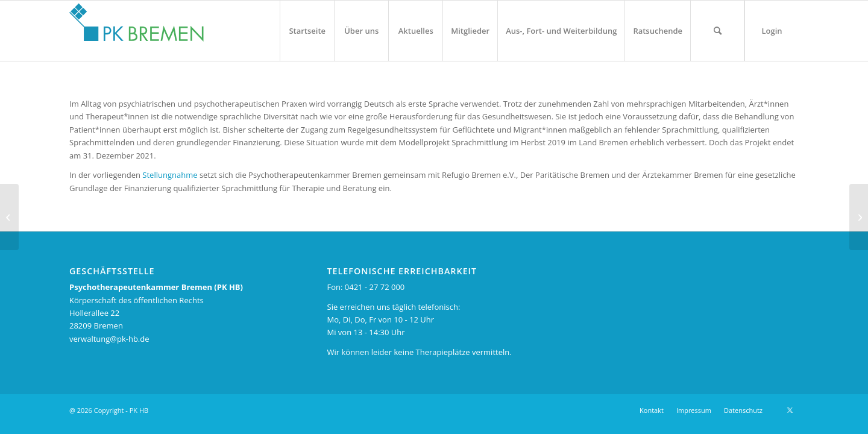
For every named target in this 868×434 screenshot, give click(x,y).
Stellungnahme (170, 175)
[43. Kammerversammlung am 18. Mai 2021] (859, 217)
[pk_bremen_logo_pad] (137, 28)
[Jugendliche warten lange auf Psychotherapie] (9, 217)
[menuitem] (307, 31)
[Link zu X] (790, 410)
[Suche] (717, 31)
